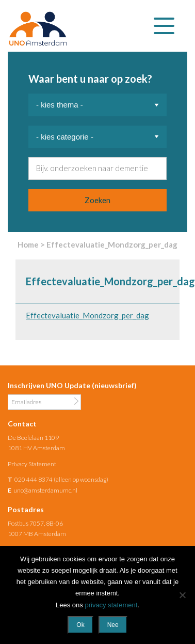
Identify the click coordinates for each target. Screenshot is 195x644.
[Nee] (182, 595)
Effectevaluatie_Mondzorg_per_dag (87, 315)
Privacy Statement (32, 464)
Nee (113, 625)
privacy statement (111, 605)
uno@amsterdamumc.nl (45, 490)
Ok (80, 625)
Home (28, 244)
